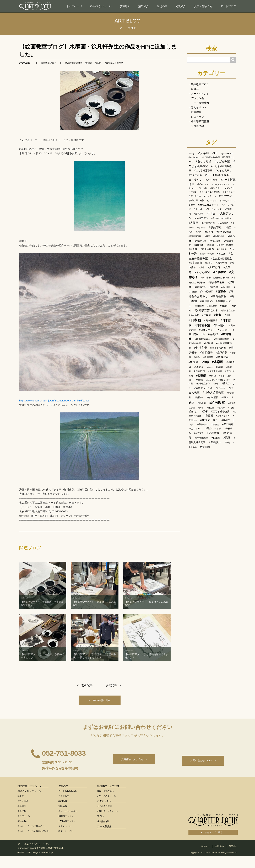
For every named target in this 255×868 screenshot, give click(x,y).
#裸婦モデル (202, 424)
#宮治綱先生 (200, 287)
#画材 (216, 384)
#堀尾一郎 (221, 263)
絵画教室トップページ (30, 798)
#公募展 (209, 232)
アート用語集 (104, 838)
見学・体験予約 (203, 6)
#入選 (199, 232)
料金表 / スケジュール (29, 803)
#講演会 (215, 424)
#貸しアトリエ (195, 429)
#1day (191, 154)
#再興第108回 (195, 236)
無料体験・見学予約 (108, 798)
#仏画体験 (223, 223)
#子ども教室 (202, 272)
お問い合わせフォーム (107, 823)
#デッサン (225, 196)
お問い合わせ (104, 813)
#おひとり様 (204, 161)
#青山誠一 (215, 442)
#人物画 (194, 223)
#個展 (228, 227)
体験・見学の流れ (105, 803)
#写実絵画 (219, 236)
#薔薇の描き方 (223, 416)
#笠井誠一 (199, 397)
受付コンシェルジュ (68, 823)
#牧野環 (201, 376)
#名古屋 (221, 254)
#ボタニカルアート (208, 205)
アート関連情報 (200, 103)
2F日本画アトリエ (67, 833)
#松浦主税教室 (218, 348)
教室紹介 (125, 6)
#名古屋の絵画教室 (74, 63)
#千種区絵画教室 (225, 245)
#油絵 (210, 367)
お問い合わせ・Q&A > (202, 772)
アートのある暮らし (68, 803)
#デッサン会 (196, 201)
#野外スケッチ (213, 428)
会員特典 (22, 823)
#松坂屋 (209, 343)
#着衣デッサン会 (203, 388)
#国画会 (209, 263)
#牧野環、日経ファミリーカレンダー (213, 380)
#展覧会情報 (219, 296)
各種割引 (22, 818)
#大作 (202, 267)
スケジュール (24, 828)
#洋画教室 (199, 371)
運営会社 (233, 858)
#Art (215, 153)
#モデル (198, 209)
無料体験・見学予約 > (130, 772)
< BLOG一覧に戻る (100, 707)
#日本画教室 (202, 325)
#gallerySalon (227, 154)
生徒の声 (162, 6)
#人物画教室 (208, 223)
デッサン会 (197, 98)
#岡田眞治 (206, 301)
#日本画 (195, 320)
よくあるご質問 (104, 818)
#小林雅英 (206, 292)
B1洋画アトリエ (66, 828)
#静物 (227, 443)
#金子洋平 (199, 433)
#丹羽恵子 (199, 214)
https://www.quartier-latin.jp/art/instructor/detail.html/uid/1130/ (54, 401)
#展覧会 (221, 292)
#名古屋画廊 (195, 263)
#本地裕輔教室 (203, 339)
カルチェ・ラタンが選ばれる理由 (33, 843)
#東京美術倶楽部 (222, 339)
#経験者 (225, 397)
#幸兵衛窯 (199, 306)
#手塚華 (207, 315)
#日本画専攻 (211, 321)
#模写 (197, 357)
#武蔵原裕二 (224, 357)
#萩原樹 (209, 416)
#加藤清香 (215, 241)
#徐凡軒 (99, 63)
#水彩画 (218, 362)
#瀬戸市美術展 (215, 371)
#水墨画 (89, 63)
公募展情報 (197, 126)
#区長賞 (210, 245)
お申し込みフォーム (106, 808)
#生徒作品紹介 (203, 384)
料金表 (21, 808)
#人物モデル (201, 218)
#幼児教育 (212, 306)
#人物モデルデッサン (221, 218)
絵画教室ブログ (49, 63)
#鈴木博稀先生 (201, 438)
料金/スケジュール (101, 6)
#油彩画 (199, 367)
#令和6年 (201, 228)
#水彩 (205, 362)
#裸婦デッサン (209, 420)
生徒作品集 (103, 833)
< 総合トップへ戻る (213, 844)
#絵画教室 (217, 403)
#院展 (227, 438)
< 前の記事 (85, 692)
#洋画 (219, 367)
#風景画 (205, 447)
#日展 (228, 315)
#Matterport (194, 157)
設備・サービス (66, 843)
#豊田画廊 (228, 424)
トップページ (74, 6)
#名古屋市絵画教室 (221, 259)
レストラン (197, 117)
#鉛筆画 (216, 438)
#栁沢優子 (206, 352)
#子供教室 (219, 272)
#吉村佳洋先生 (207, 254)
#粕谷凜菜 (212, 397)
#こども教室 (222, 161)
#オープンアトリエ (221, 184)
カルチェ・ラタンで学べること (32, 838)
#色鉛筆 (221, 408)
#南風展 (193, 249)
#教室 (218, 315)
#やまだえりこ (224, 170)
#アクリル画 (195, 175)
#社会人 (221, 388)
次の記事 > (113, 692)
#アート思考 (211, 180)
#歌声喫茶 (208, 357)
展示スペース (65, 838)
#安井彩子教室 (216, 282)
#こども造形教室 (203, 170)
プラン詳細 (23, 813)
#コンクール (210, 196)
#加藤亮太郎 (200, 241)
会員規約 (219, 858)
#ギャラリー (216, 188)
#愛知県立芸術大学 (114, 63)
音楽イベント (199, 107)
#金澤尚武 (213, 433)
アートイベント (200, 94)
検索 (211, 48)
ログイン (205, 858)
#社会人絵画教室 (213, 393)
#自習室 (210, 408)
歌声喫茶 (196, 112)
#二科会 (211, 214)
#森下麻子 (221, 352)
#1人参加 (203, 153)
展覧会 (195, 89)
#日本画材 (219, 325)
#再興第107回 (224, 232)
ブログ (101, 828)
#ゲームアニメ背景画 (210, 192)
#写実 (207, 236)
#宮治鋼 (214, 287)
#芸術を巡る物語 (220, 411)
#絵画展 (202, 403)
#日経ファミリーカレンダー (214, 330)
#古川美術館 (207, 249)
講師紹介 (144, 6)
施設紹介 (181, 6)
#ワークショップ (214, 209)
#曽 (203, 334)
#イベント (203, 184)
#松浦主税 (201, 348)
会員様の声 (64, 808)
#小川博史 (226, 287)
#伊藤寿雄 (215, 227)
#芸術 (205, 411)
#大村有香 (214, 267)
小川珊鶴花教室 (200, 121)
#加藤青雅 (199, 245)
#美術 (201, 408)
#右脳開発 (222, 249)
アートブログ (228, 6)
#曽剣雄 (213, 334)
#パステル (212, 201)
